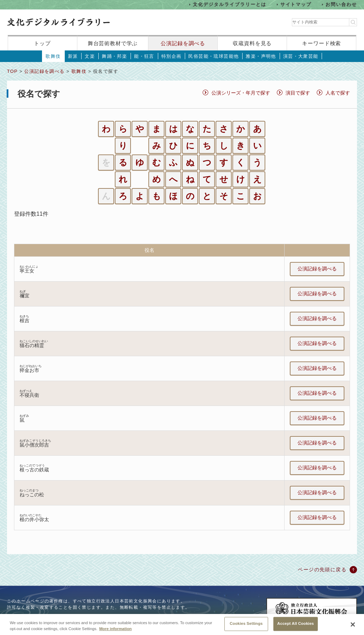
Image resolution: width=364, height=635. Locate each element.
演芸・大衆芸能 (301, 56)
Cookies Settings (246, 626)
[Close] (353, 627)
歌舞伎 (53, 56)
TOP (12, 71)
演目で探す (298, 93)
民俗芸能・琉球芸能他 (213, 56)
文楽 (90, 56)
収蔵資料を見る (252, 43)
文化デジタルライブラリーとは (229, 4)
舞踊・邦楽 (114, 56)
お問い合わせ (341, 4)
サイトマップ (296, 4)
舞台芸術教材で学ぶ (113, 43)
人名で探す (338, 93)
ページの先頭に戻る (322, 570)
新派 (73, 56)
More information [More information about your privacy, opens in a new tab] (115, 631)
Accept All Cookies (296, 626)
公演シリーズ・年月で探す (241, 93)
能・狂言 (144, 56)
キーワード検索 (321, 43)
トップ (42, 43)
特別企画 (171, 56)
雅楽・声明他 (261, 56)
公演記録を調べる (183, 43)
